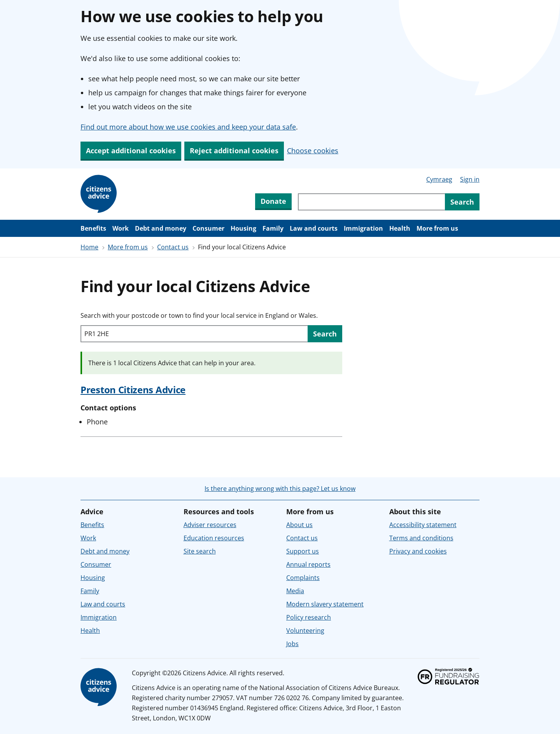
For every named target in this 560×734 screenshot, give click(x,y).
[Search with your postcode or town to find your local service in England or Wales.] (194, 334)
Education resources (214, 538)
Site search (200, 551)
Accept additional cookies (131, 151)
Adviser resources (210, 525)
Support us (303, 551)
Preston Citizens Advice (133, 390)
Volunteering (305, 631)
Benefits (93, 228)
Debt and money (161, 228)
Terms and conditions (421, 538)
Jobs (292, 644)
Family (273, 228)
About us (299, 525)
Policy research (309, 617)
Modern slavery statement (325, 604)
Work (121, 228)
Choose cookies (313, 151)
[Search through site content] (371, 202)
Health (400, 228)
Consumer (208, 228)
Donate (273, 201)
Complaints (303, 578)
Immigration (363, 228)
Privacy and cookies (418, 551)
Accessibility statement (423, 525)
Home (89, 247)
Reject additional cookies (234, 151)
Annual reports (308, 564)
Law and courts (314, 228)
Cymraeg (439, 179)
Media (295, 591)
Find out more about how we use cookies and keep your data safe (188, 127)
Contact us (173, 247)
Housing (243, 228)
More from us (437, 228)
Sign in (470, 179)
